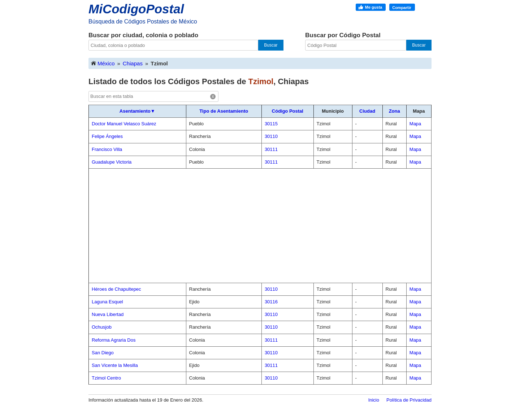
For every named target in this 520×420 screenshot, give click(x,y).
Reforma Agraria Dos (114, 340)
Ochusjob (102, 327)
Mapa (415, 124)
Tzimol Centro (106, 378)
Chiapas (133, 63)
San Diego (103, 353)
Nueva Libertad (108, 314)
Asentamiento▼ (137, 111)
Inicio (374, 400)
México (103, 63)
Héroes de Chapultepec (116, 289)
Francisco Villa (107, 149)
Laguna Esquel (107, 302)
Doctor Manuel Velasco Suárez (124, 124)
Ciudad (367, 111)
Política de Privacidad (409, 400)
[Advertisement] (260, 226)
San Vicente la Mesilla (115, 365)
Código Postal (288, 111)
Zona (395, 111)
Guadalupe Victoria (112, 162)
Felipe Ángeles (107, 136)
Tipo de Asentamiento (224, 111)
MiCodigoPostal (136, 9)
